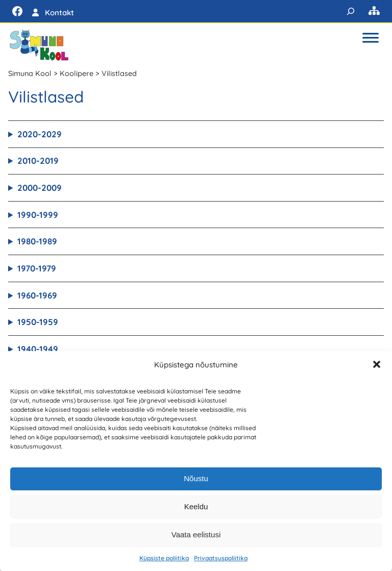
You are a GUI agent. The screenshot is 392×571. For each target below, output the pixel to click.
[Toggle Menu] (371, 38)
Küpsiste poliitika (164, 558)
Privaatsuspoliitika (221, 558)
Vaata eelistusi (196, 535)
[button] (377, 364)
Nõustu (196, 478)
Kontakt (59, 13)
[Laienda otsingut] (351, 11)
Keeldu (196, 506)
